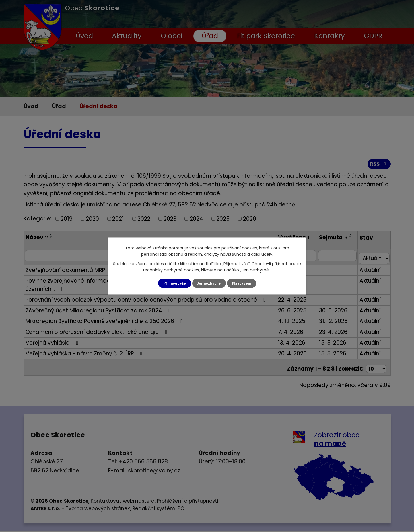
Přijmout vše (171, 283)
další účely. (262, 254)
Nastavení (246, 283)
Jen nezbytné (209, 283)
